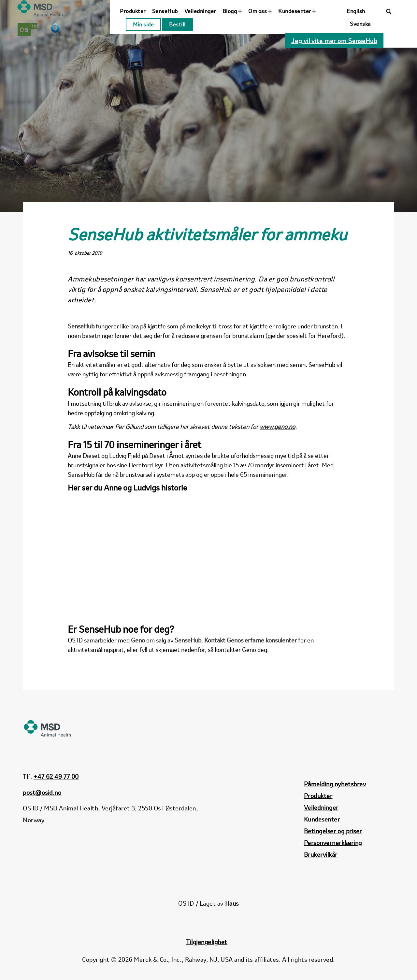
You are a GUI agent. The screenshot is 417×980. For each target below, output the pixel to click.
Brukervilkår (321, 854)
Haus (232, 903)
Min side (143, 24)
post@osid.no (42, 792)
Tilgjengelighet (207, 942)
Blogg (232, 11)
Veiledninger (200, 11)
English (356, 11)
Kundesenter (297, 11)
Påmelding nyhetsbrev (335, 784)
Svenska (360, 24)
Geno (138, 640)
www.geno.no (277, 427)
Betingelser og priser (333, 831)
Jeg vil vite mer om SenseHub (334, 41)
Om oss (260, 11)
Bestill (177, 24)
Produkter (133, 11)
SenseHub (165, 11)
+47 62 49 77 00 (56, 776)
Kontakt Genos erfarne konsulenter (251, 640)
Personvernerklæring (333, 843)
